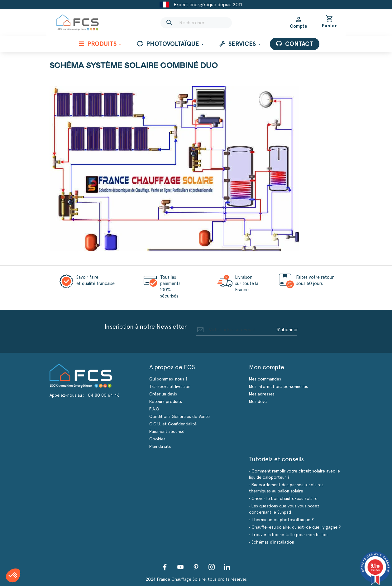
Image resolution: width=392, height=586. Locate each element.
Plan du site (160, 447)
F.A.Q (154, 409)
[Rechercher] (196, 23)
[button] (13, 575)
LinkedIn (227, 567)
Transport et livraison (170, 387)
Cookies (157, 439)
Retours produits (166, 402)
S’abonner (287, 330)
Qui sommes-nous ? (168, 379)
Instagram (212, 567)
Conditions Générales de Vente (179, 417)
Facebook (165, 567)
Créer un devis (163, 394)
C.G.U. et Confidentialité (173, 424)
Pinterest (196, 567)
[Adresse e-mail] (235, 330)
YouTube (180, 567)
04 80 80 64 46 (104, 395)
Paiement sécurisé (167, 432)
